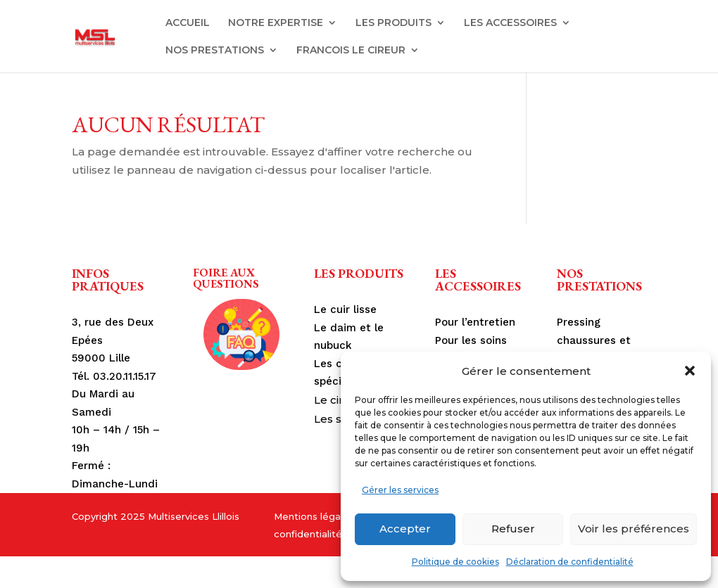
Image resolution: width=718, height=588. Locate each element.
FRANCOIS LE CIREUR (351, 51)
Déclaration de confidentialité (570, 562)
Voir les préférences (634, 529)
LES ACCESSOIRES (510, 23)
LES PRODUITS (393, 23)
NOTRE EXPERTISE (276, 23)
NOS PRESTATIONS (215, 51)
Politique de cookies (455, 562)
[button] (690, 371)
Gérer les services (400, 490)
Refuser (513, 529)
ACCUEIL (188, 23)
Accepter (405, 529)
